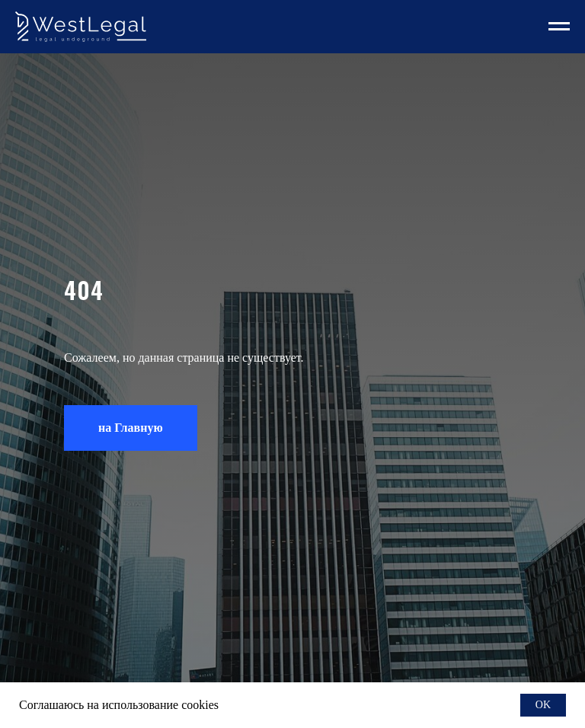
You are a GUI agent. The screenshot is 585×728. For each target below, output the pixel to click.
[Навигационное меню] (559, 27)
